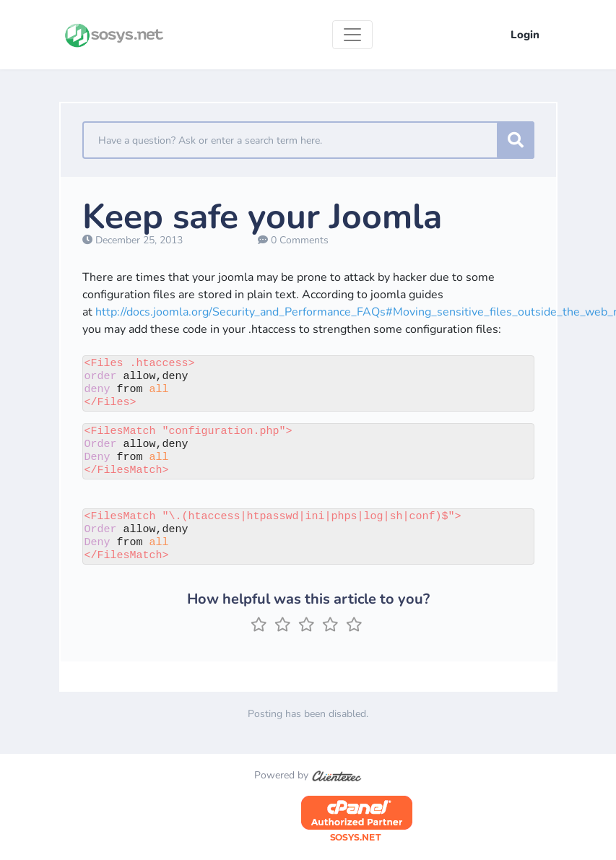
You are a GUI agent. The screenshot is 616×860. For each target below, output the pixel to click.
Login (525, 35)
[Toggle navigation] (352, 35)
